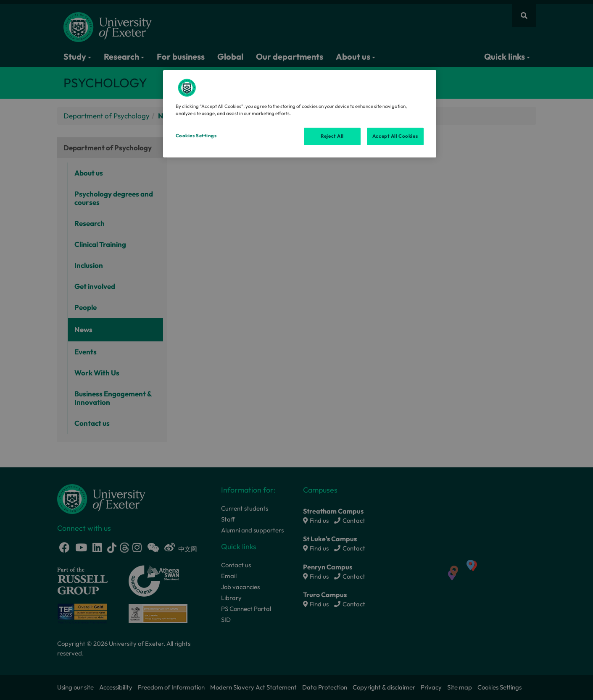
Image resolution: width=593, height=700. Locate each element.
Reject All (332, 136)
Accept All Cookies (395, 136)
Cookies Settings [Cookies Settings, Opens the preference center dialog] (196, 136)
